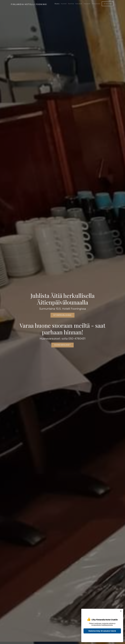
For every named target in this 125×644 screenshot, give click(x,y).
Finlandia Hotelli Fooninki (29, 4)
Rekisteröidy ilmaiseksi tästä (102, 631)
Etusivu (57, 4)
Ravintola (71, 4)
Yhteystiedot (96, 4)
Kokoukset (79, 4)
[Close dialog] (121, 611)
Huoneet (64, 4)
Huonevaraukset (63, 345)
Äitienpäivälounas (62, 315)
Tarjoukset (87, 4)
